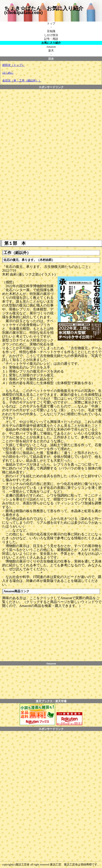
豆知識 (51, 31)
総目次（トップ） (13, 65)
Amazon (51, 47)
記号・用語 (51, 39)
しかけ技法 (51, 35)
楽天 (51, 51)
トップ (51, 23)
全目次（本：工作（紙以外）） (22, 80)
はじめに (8, 73)
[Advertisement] (29, 99)
